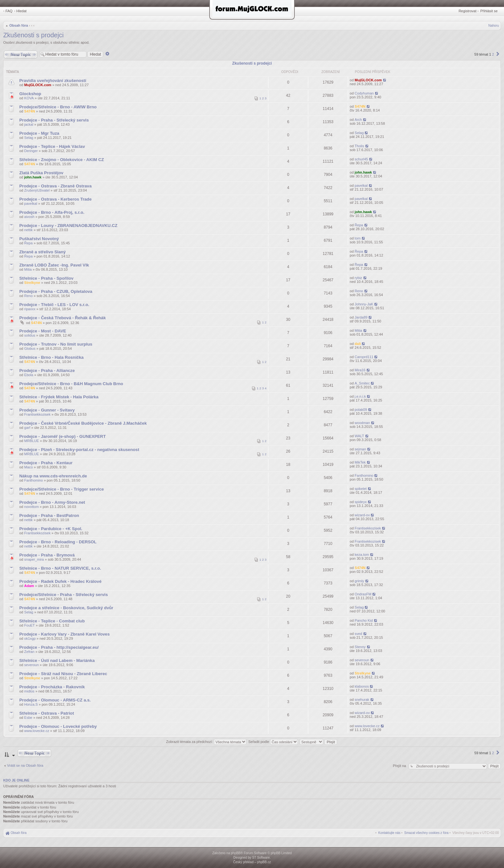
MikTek (360, 462)
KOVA (29, 98)
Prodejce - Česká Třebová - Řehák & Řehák (63, 318)
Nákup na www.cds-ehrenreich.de (53, 476)
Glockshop (30, 94)
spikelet (360, 489)
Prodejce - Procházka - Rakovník (52, 687)
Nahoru (494, 26)
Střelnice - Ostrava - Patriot (47, 713)
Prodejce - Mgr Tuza (39, 133)
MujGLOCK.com (38, 85)
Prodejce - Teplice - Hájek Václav (52, 146)
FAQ (9, 11)
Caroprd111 (364, 357)
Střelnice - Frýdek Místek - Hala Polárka (59, 397)
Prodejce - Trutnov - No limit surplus (56, 344)
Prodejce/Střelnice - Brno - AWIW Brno (58, 107)
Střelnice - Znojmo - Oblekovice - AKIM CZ (62, 160)
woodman (362, 423)
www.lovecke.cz (37, 731)
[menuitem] (427, 833)
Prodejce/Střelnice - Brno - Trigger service (62, 489)
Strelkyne (32, 283)
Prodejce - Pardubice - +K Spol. (51, 529)
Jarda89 (361, 317)
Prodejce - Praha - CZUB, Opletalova (56, 291)
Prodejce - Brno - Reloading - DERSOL (58, 542)
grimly (359, 581)
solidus (30, 335)
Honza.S (31, 704)
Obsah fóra (19, 25)
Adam (29, 586)
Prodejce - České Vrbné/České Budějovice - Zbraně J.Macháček (83, 423)
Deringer (31, 151)
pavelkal (361, 185)
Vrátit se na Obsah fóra (25, 765)
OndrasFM (363, 594)
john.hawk (33, 177)
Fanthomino (33, 480)
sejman (360, 449)
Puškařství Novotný (39, 239)
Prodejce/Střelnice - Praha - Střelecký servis (64, 595)
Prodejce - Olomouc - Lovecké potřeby (58, 726)
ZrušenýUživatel (37, 190)
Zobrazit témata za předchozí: (207, 742)
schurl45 (361, 159)
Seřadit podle (273, 742)
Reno (28, 296)
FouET (29, 625)
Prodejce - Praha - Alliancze (47, 371)
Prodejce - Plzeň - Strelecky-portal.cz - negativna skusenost (79, 450)
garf (27, 428)
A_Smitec (362, 383)
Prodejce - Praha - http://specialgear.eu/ (59, 647)
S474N (30, 111)
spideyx (360, 502)
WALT (359, 436)
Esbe (28, 718)
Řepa (359, 225)
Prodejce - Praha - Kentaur (46, 463)
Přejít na (400, 766)
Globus (30, 348)
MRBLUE (32, 441)
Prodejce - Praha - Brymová (47, 555)
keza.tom (362, 555)
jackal (29, 124)
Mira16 (360, 370)
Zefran (29, 652)
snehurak (362, 700)
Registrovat (468, 11)
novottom (31, 507)
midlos (29, 691)
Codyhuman (364, 93)
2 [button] (493, 54)
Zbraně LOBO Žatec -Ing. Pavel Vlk (54, 265)
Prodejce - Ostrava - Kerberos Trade (55, 199)
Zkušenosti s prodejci (33, 35)
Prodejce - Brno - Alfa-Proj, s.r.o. (52, 212)
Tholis (359, 146)
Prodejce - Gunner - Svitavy (47, 410)
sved (358, 634)
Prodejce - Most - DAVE (43, 331)
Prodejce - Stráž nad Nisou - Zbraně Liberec (63, 674)
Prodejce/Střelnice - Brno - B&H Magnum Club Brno (71, 384)
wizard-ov (362, 515)
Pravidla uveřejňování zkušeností (53, 81)
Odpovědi (290, 72)
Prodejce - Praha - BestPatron (49, 515)
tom (357, 238)
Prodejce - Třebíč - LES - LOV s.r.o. (54, 305)
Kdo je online (16, 780)
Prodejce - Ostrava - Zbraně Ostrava (55, 186)
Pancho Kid (364, 620)
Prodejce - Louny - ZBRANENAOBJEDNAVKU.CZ (68, 226)
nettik (28, 230)
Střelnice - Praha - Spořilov (46, 278)
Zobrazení (331, 72)
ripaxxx (30, 309)
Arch (358, 120)
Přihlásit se (489, 11)
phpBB (236, 853)
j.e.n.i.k (360, 396)
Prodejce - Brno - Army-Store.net (52, 502)
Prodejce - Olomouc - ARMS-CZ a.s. (55, 700)
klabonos (362, 686)
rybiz (358, 278)
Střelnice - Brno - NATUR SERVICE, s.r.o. (60, 568)
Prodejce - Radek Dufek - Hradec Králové (60, 581)
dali (358, 344)
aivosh (29, 217)
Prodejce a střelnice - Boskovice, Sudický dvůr (66, 608)
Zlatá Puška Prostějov (41, 173)
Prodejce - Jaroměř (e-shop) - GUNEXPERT (63, 436)
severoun (31, 665)
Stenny (360, 647)
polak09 (361, 410)
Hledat (22, 11)
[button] (498, 54)
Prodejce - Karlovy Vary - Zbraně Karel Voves (64, 634)
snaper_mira (34, 559)
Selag (29, 138)
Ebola (29, 375)
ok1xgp (30, 638)
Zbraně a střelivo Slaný (42, 252)
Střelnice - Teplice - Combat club (52, 621)
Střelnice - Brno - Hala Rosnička (51, 357)
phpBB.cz (264, 862)
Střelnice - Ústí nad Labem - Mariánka (57, 660)
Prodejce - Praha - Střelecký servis (54, 120)
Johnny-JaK (364, 304)
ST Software (261, 858)
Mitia (28, 269)
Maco (28, 467)
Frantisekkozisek (37, 414)
